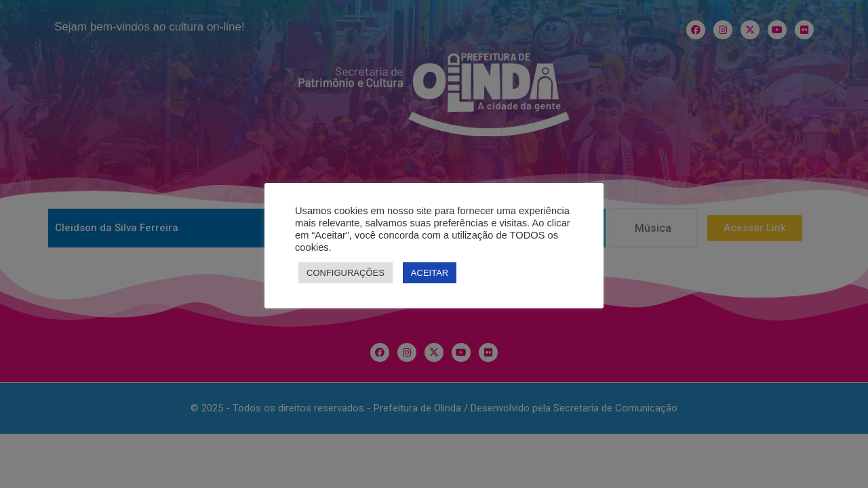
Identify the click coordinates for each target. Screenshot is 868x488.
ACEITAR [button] (430, 273)
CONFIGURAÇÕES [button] (346, 273)
